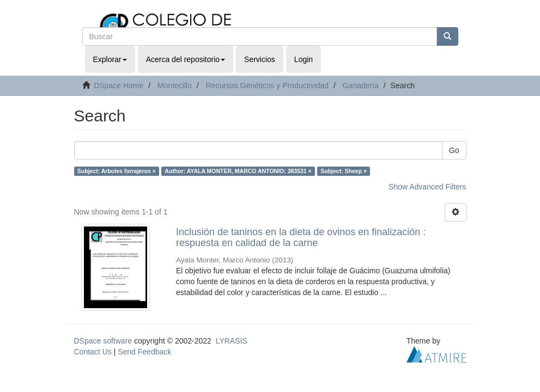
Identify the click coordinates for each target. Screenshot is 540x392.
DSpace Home (119, 85)
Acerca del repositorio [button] (186, 59)
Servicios (260, 59)
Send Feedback (144, 352)
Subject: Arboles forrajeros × (117, 171)
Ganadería (361, 85)
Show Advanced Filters (427, 187)
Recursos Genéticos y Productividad (267, 85)
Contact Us (93, 352)
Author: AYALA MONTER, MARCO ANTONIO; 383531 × (238, 171)
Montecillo (175, 85)
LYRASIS (232, 341)
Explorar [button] (110, 59)
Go (454, 150)
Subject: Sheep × (344, 171)
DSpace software (103, 341)
